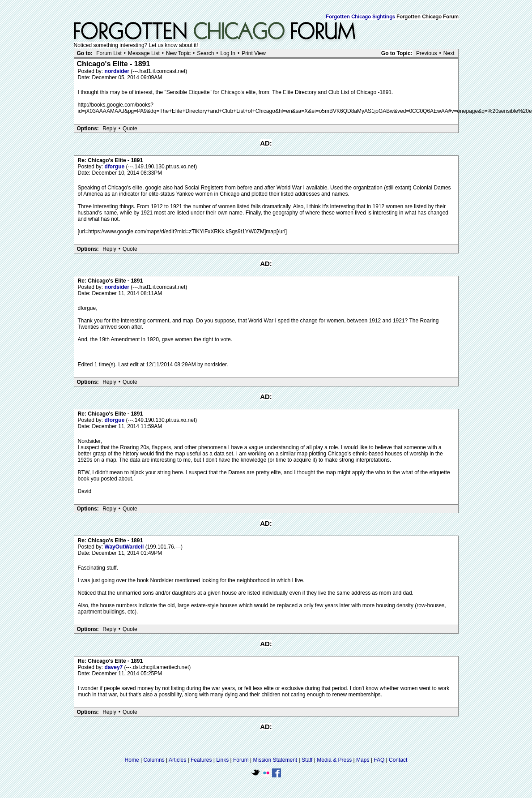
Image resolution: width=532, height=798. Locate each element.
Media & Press (334, 760)
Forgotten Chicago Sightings (360, 17)
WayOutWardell (125, 547)
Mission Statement (275, 760)
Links (222, 760)
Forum (241, 760)
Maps (363, 760)
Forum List (109, 53)
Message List (144, 53)
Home (132, 760)
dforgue (115, 167)
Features (201, 760)
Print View (254, 53)
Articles (177, 760)
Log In (228, 53)
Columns (154, 760)
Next (449, 53)
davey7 (115, 667)
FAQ (379, 760)
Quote (130, 129)
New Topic (178, 53)
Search (205, 53)
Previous (427, 53)
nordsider (118, 71)
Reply (109, 129)
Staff (307, 760)
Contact (398, 760)
